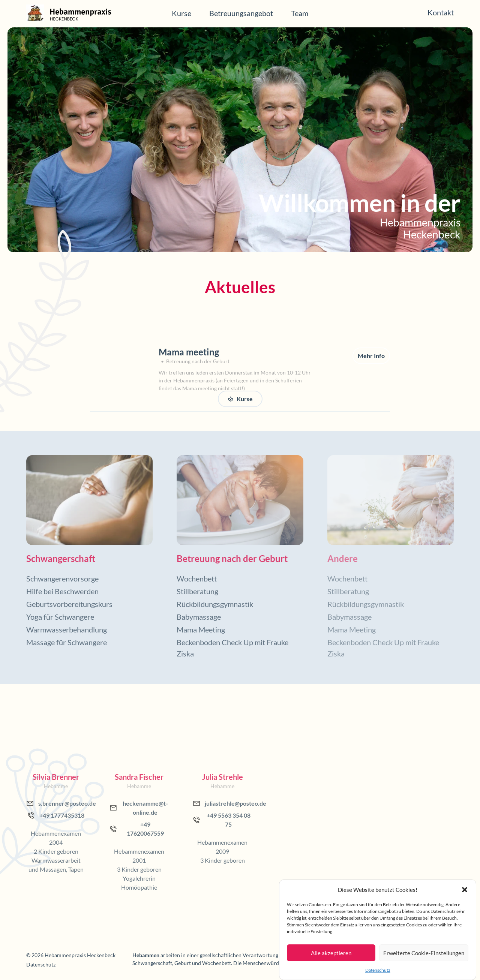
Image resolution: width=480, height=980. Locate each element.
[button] (465, 890)
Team (300, 13)
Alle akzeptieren (331, 953)
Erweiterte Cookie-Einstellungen (424, 953)
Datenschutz (378, 970)
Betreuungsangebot (241, 13)
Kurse (181, 13)
